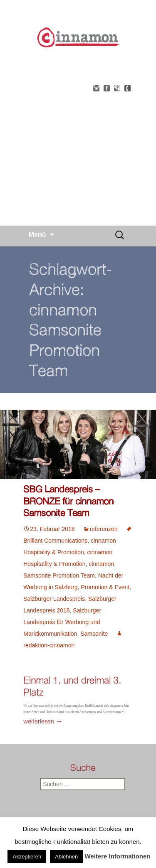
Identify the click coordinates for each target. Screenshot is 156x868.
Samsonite (94, 634)
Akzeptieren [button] (27, 857)
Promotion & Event (105, 587)
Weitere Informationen (117, 856)
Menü (37, 235)
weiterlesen (43, 721)
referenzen (104, 529)
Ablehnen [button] (66, 857)
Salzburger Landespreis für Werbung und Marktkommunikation (62, 622)
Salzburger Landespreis (54, 599)
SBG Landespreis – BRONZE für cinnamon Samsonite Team (68, 501)
